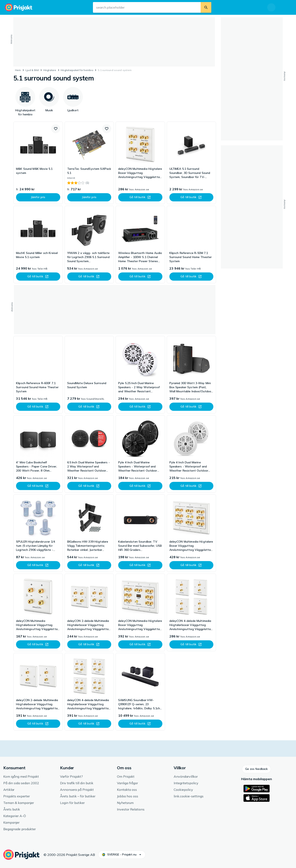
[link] (38, 163)
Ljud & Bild (32, 70)
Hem (18, 70)
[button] (56, 129)
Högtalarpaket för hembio (77, 70)
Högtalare (50, 70)
